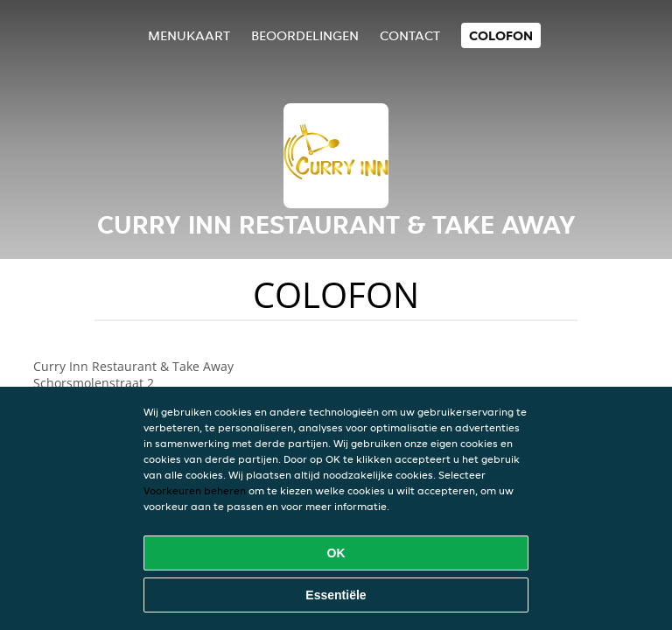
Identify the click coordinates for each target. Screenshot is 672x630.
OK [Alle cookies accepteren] (336, 553)
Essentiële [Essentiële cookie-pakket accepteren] (336, 595)
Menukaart (189, 35)
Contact (410, 35)
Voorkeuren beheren (195, 490)
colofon (501, 35)
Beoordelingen (305, 35)
